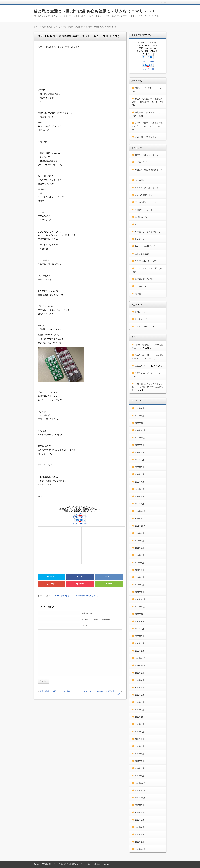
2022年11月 (140, 430)
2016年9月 (139, 805)
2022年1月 (139, 504)
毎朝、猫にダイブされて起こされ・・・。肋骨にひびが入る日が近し (148, 387)
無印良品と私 (141, 217)
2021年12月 (140, 511)
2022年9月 (139, 445)
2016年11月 (140, 790)
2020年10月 (140, 614)
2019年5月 (139, 695)
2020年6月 (139, 636)
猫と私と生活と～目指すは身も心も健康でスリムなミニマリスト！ (95, 11)
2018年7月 (139, 732)
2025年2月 (139, 408)
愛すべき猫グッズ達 (144, 195)
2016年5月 (139, 820)
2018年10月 (140, 717)
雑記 (137, 224)
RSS (165, 2)
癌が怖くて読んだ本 (144, 279)
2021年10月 (140, 526)
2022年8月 (139, 452)
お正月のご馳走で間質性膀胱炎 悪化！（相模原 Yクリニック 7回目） (148, 102)
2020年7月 (139, 629)
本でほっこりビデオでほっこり (149, 232)
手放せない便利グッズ (145, 246)
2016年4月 (139, 827)
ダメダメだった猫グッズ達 (147, 188)
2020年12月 (140, 599)
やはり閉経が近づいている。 (148, 137)
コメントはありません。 (64, 596)
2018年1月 (139, 754)
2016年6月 (139, 812)
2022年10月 (140, 438)
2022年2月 (139, 496)
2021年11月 (140, 518)
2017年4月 (139, 768)
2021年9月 (139, 533)
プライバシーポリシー (145, 326)
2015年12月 (140, 849)
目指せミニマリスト (144, 210)
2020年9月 (139, 621)
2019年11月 (140, 658)
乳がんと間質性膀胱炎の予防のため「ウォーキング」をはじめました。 (148, 126)
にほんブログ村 (80, 517)
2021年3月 (139, 577)
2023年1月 (139, 416)
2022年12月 (140, 423)
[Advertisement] (80, 70)
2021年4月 (139, 570)
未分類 (138, 294)
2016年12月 (140, 783)
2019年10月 (140, 665)
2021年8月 (139, 541)
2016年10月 (140, 798)
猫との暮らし (141, 180)
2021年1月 (139, 592)
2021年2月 (139, 585)
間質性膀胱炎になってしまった (87, 596)
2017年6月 (139, 761)
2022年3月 (139, 489)
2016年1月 (139, 842)
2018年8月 (139, 724)
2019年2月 (139, 710)
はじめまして (141, 286)
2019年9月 (139, 673)
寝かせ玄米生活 (142, 254)
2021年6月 (139, 555)
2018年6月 (139, 739)
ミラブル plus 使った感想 (146, 261)
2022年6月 (139, 467)
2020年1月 (139, 651)
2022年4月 (139, 482)
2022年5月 (139, 474)
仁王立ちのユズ (143, 366)
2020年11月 (140, 607)
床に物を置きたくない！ (146, 202)
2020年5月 (139, 643)
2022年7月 (139, 460)
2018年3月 (139, 746)
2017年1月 (139, 776)
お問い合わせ (141, 312)
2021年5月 (139, 563)
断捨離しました (142, 239)
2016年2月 (139, 834)
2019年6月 (139, 687)
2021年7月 (139, 548)
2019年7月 (139, 680)
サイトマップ (141, 319)
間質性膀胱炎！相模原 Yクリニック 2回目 (55, 691)
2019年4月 (139, 702)
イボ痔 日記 (141, 162)
